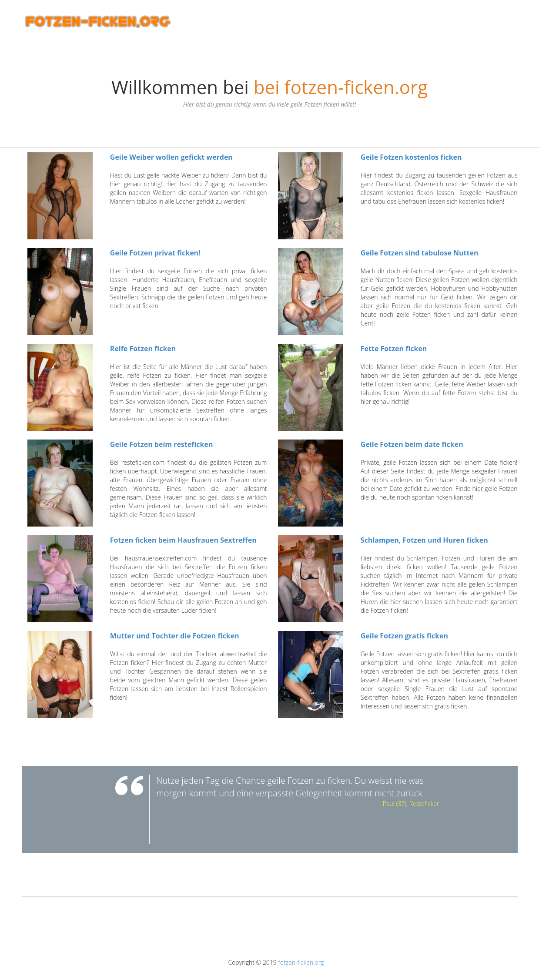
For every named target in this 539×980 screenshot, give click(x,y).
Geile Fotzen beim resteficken (162, 444)
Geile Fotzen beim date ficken (412, 444)
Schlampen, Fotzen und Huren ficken (424, 540)
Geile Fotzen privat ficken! (155, 253)
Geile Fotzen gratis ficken (404, 636)
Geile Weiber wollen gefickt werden (171, 157)
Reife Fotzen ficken (143, 349)
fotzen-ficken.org (301, 962)
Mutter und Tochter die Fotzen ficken (175, 636)
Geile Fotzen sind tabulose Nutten (420, 253)
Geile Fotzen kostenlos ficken (411, 157)
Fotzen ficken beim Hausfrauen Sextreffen (183, 540)
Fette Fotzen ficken (394, 349)
